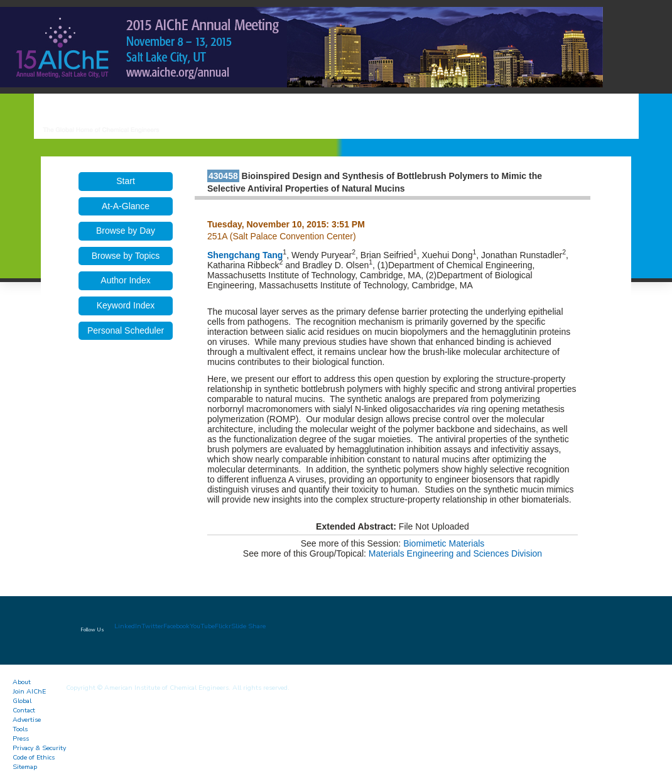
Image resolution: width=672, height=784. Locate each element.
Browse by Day (126, 231)
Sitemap (25, 767)
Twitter (152, 626)
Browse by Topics (126, 256)
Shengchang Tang (245, 255)
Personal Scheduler (126, 330)
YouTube (202, 626)
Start (126, 181)
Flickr (223, 626)
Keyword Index (126, 305)
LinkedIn (128, 626)
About (22, 682)
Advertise (27, 720)
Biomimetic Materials (444, 543)
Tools (20, 729)
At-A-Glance (126, 206)
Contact (24, 710)
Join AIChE (29, 691)
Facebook (176, 626)
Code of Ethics (34, 757)
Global (22, 701)
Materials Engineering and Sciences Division (455, 553)
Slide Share (248, 626)
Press (21, 738)
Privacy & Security (39, 748)
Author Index (125, 280)
